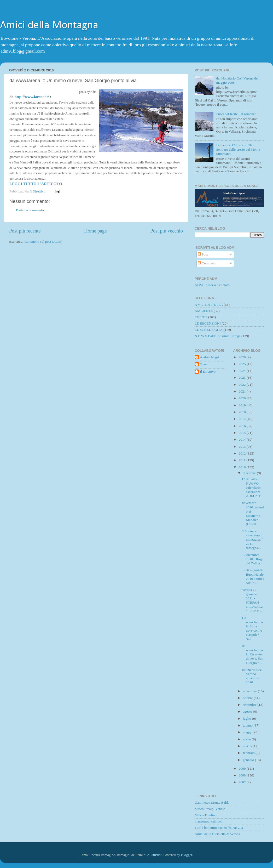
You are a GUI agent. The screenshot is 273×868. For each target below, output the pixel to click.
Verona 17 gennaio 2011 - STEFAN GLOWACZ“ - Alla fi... (252, 600)
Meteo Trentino (206, 815)
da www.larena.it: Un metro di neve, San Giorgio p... (253, 654)
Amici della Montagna (49, 25)
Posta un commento (30, 210)
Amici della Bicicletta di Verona (217, 834)
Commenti (207, 263)
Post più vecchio (167, 231)
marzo (248, 746)
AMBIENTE (204, 311)
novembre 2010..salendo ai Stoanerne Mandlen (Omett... (253, 513)
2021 (242, 391)
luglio (248, 719)
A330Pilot (154, 855)
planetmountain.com (209, 821)
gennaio (249, 760)
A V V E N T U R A (209, 305)
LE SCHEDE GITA (209, 330)
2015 (242, 433)
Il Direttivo (208, 371)
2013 (242, 447)
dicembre (250, 473)
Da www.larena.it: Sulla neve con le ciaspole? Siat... (253, 628)
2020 (242, 398)
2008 (242, 775)
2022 (242, 385)
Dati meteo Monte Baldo (212, 802)
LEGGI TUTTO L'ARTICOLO (36, 184)
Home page (95, 231)
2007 (242, 782)
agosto (248, 711)
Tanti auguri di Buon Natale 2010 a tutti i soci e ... (253, 576)
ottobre (248, 698)
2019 (242, 405)
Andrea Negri (210, 357)
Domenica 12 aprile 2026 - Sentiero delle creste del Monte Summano (238, 149)
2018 (242, 412)
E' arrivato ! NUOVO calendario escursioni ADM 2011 (252, 487)
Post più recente (25, 231)
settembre (250, 705)
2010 (242, 467)
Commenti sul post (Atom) (43, 242)
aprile (247, 739)
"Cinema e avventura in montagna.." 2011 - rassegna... (253, 540)
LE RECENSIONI (208, 323)
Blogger (187, 855)
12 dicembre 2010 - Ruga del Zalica (253, 559)
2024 (242, 371)
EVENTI (201, 317)
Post (203, 254)
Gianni (205, 364)
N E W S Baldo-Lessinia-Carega (218, 336)
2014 (242, 439)
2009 (242, 768)
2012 (242, 453)
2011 (242, 460)
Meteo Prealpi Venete (210, 809)
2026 (242, 357)
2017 (242, 419)
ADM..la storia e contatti (212, 285)
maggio (249, 732)
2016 (242, 426)
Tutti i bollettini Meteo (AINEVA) (219, 828)
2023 (242, 378)
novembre (250, 691)
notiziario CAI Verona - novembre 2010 (252, 676)
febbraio (249, 753)
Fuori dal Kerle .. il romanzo (236, 114)
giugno (248, 725)
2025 (242, 364)
